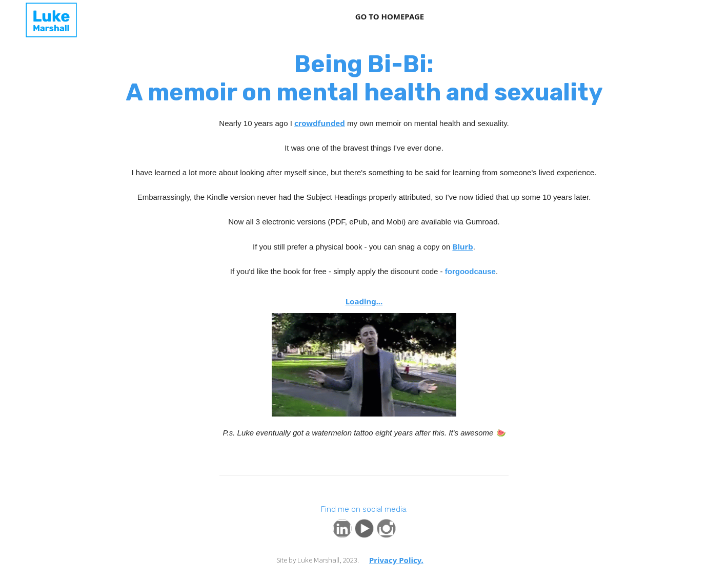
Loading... (364, 301)
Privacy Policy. (396, 560)
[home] (26, 20)
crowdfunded (320, 123)
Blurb (462, 246)
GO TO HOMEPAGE (390, 16)
